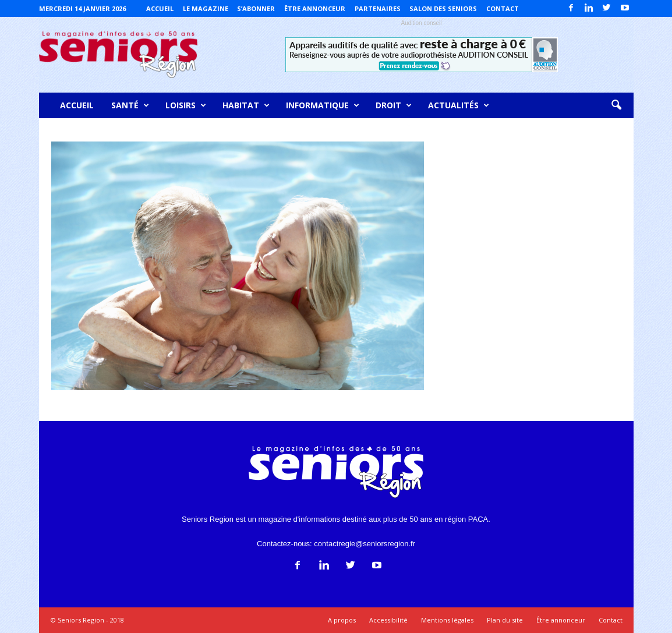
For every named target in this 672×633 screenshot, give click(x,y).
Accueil (160, 8)
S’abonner (256, 8)
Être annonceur (315, 8)
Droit (394, 105)
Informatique (323, 105)
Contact (503, 8)
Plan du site (505, 620)
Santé (130, 105)
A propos (342, 620)
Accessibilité (388, 620)
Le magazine (206, 8)
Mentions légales (447, 620)
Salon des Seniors (443, 8)
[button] (616, 105)
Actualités (459, 105)
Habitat (246, 105)
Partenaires (378, 8)
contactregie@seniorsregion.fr (365, 544)
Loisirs (186, 105)
